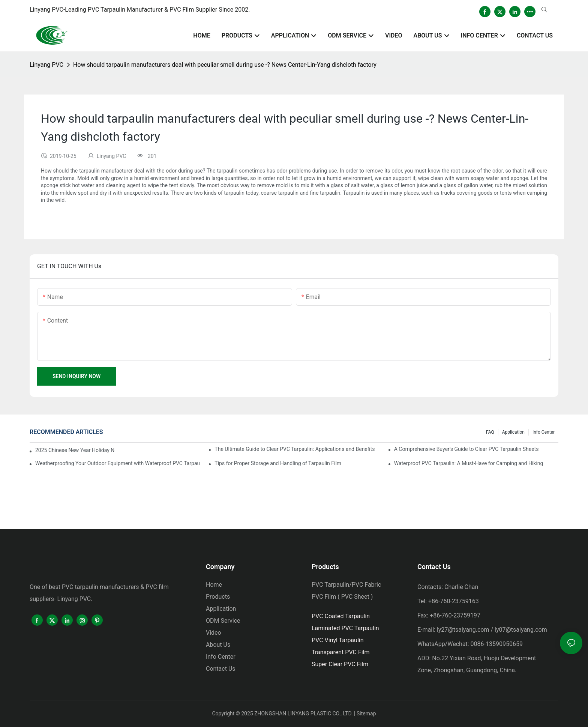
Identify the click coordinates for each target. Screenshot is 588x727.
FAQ (490, 432)
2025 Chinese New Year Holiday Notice (75, 450)
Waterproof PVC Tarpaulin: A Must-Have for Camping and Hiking (469, 463)
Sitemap (366, 713)
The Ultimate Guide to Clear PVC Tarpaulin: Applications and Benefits (295, 449)
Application (513, 432)
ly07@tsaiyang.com (521, 630)
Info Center (544, 432)
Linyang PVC (46, 65)
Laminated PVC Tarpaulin (345, 628)
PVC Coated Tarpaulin (341, 616)
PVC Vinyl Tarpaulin (338, 640)
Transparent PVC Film (341, 652)
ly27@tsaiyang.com (463, 630)
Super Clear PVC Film (340, 664)
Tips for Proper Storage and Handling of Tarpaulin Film (278, 463)
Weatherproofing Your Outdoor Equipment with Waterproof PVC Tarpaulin (117, 463)
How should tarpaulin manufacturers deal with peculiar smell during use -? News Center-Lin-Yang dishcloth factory (225, 65)
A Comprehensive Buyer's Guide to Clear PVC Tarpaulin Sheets (466, 449)
